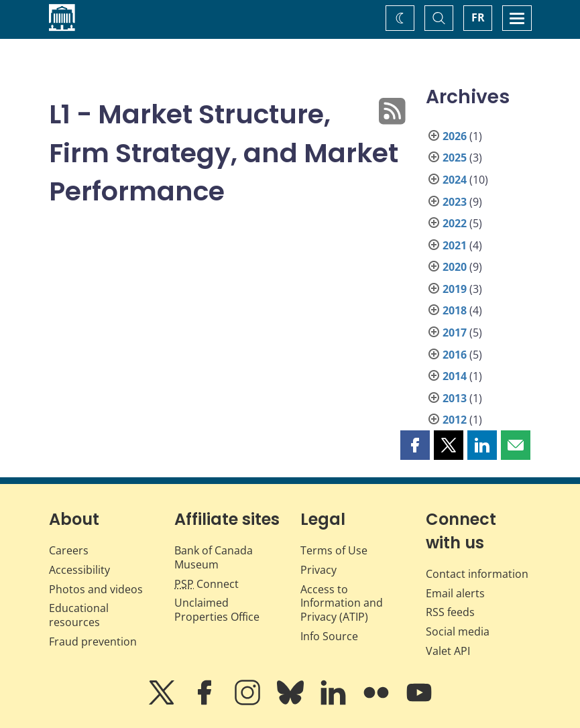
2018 (455, 310)
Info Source (329, 636)
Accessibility (79, 570)
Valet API (448, 651)
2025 (455, 158)
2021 (455, 245)
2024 (455, 180)
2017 (455, 332)
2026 (455, 136)
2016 (455, 355)
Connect (207, 584)
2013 (455, 398)
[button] (415, 445)
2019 (455, 289)
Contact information (477, 574)
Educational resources (79, 615)
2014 (455, 376)
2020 (455, 267)
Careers (69, 550)
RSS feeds (450, 612)
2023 (455, 202)
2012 (455, 420)
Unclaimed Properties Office (217, 610)
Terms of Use (334, 550)
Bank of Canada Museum (214, 557)
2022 (455, 223)
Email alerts (455, 593)
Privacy (318, 570)
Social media (458, 631)
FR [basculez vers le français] (478, 17)
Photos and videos (96, 589)
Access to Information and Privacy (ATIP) (342, 603)
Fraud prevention (93, 642)
